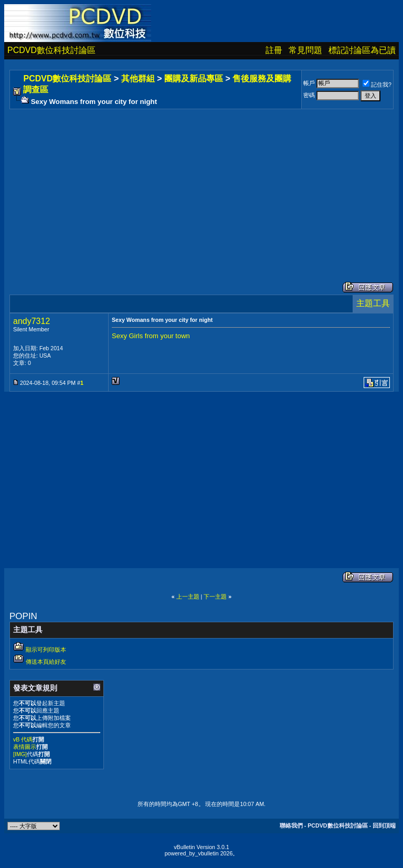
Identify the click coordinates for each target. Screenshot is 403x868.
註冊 (274, 50)
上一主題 (188, 597)
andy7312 (31, 321)
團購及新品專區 (194, 79)
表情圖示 (25, 747)
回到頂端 (384, 825)
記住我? (377, 85)
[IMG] (20, 754)
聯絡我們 (291, 825)
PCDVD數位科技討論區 (51, 50)
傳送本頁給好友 (46, 662)
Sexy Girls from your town (151, 336)
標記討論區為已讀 (362, 50)
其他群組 (138, 79)
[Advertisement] (201, 185)
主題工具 (373, 303)
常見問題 (305, 50)
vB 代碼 (23, 739)
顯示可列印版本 (46, 650)
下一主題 (215, 597)
